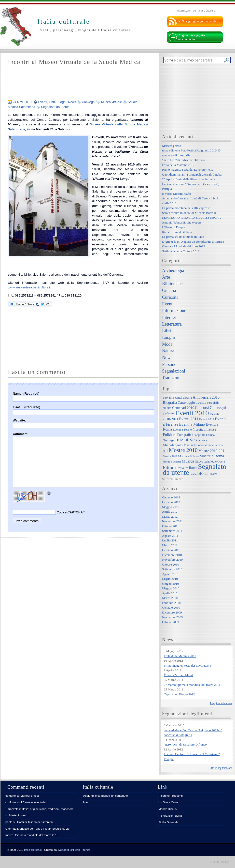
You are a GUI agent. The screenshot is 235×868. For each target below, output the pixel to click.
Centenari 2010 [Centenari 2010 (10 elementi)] (183, 408)
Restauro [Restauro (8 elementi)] (182, 468)
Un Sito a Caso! (168, 802)
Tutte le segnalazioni (220, 768)
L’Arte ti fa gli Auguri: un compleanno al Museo (193, 242)
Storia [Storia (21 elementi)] (203, 473)
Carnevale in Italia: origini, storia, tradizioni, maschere (39, 809)
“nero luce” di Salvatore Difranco (184, 160)
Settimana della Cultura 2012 (181, 251)
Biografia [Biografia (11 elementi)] (170, 402)
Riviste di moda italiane (177, 232)
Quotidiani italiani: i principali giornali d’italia (192, 174)
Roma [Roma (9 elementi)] (193, 468)
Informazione (174, 311)
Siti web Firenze (173, 479)
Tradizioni (171, 378)
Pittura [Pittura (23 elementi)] (169, 467)
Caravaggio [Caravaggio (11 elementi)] (186, 402)
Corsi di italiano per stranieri (35, 822)
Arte (166, 277)
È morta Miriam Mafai (177, 194)
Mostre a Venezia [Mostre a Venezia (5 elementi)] (172, 462)
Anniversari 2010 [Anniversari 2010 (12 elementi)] (206, 397)
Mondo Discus (167, 809)
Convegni (89, 102)
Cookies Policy (219, 862)
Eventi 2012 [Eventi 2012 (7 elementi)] (207, 419)
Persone (169, 364)
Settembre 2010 (172, 569)
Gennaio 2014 (171, 497)
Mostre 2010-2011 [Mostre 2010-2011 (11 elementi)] (212, 451)
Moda (167, 344)
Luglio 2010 (170, 579)
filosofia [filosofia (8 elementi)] (198, 429)
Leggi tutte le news (221, 703)
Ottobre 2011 (170, 526)
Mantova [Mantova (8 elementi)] (201, 440)
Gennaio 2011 (171, 550)
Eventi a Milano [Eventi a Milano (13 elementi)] (192, 424)
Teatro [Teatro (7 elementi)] (213, 474)
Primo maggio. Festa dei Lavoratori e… (187, 170)
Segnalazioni (174, 371)
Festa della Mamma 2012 (178, 165)
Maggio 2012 (171, 507)
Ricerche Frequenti (171, 796)
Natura (168, 351)
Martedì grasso (172, 146)
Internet (169, 317)
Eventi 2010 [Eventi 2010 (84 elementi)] (192, 413)
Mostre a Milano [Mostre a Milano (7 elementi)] (188, 456)
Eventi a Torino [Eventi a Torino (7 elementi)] (182, 430)
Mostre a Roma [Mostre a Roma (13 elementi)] (212, 456)
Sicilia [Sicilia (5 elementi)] (193, 474)
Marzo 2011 (170, 545)
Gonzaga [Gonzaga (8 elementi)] (169, 440)
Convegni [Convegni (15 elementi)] (218, 408)
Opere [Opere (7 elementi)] (221, 462)
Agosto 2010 (170, 574)
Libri (52, 102)
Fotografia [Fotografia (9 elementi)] (184, 435)
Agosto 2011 (170, 536)
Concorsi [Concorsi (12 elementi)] (202, 408)
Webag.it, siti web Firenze (74, 850)
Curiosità (170, 297)
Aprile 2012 (170, 512)
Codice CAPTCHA (70, 512)
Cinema (169, 290)
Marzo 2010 (170, 598)
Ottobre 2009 (171, 622)
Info (86, 802)
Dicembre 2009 (172, 612)
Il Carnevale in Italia (33, 802)
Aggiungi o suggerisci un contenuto (192, 37)
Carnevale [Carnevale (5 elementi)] (201, 403)
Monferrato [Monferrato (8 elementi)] (201, 445)
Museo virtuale (112, 102)
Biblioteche (172, 284)
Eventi (43, 102)
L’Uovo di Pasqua (173, 227)
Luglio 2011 (170, 540)
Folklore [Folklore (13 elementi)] (170, 435)
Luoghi (62, 102)
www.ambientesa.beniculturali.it (30, 287)
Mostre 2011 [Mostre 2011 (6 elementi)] (170, 456)
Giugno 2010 (170, 584)
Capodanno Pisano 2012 (179, 694)
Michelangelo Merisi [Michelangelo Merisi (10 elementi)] (178, 445)
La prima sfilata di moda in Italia (183, 237)
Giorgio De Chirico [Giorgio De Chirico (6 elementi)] (203, 435)
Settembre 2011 (172, 531)
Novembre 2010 (172, 560)
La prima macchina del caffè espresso (186, 208)
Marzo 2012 (170, 516)
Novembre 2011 (172, 521)
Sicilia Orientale (168, 822)
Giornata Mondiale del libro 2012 (184, 246)
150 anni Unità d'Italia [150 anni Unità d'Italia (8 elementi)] (177, 397)
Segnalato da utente (55, 107)
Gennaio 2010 (171, 607)
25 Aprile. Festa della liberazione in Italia (189, 179)
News (72, 102)
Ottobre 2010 (171, 564)
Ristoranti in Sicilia (170, 816)
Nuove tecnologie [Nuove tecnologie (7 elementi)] (206, 462)
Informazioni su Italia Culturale (196, 10)
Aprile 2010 (170, 593)
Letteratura (172, 324)
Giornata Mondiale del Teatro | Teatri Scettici (34, 829)
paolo (9, 822)
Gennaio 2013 (171, 502)
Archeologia (173, 270)
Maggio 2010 (171, 588)
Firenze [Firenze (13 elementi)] (210, 429)
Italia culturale (33, 850)
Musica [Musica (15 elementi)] (188, 461)
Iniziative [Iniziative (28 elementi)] (185, 440)
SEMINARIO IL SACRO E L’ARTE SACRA (191, 217)
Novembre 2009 (172, 617)
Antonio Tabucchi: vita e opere (182, 222)
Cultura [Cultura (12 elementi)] (169, 414)
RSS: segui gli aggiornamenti (197, 21)
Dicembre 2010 (172, 555)
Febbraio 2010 (171, 603)
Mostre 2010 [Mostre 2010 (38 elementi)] (183, 450)
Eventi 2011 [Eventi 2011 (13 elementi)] (189, 419)
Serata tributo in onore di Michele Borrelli (189, 213)
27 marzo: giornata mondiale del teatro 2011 (192, 685)
